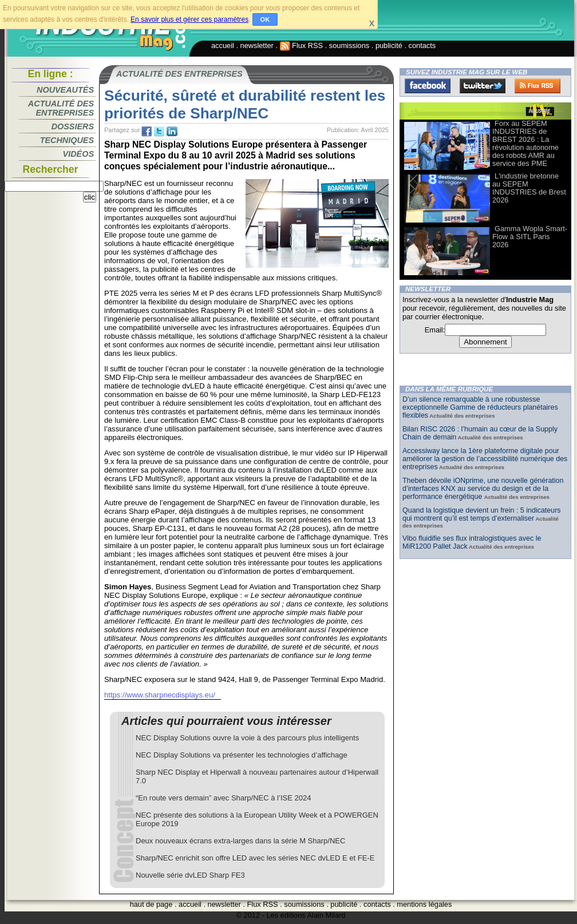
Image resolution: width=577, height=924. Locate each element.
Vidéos (78, 154)
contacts (422, 45)
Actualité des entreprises (61, 108)
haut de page (151, 904)
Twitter (483, 86)
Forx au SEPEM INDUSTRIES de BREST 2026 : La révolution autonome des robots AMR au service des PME (525, 143)
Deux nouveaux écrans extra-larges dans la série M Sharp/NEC (240, 841)
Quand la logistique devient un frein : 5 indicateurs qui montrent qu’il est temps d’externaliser (482, 514)
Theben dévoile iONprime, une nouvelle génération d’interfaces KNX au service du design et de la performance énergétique (483, 489)
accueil (223, 45)
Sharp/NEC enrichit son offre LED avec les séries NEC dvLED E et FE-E (255, 858)
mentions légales (424, 904)
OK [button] (265, 19)
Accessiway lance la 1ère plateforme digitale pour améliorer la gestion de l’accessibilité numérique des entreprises (485, 459)
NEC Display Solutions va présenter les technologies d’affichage (242, 755)
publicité (389, 45)
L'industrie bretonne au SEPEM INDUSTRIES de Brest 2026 (529, 188)
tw (159, 132)
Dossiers (73, 126)
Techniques (67, 140)
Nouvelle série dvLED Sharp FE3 (190, 875)
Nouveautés (65, 90)
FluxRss (538, 86)
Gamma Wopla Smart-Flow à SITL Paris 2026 (530, 237)
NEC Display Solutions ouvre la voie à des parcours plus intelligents (247, 738)
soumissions (349, 45)
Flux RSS (302, 45)
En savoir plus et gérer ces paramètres (189, 19)
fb (147, 132)
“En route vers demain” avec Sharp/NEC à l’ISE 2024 (223, 798)
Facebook (428, 86)
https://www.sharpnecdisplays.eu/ (160, 695)
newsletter (257, 45)
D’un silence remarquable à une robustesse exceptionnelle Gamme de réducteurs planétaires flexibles (480, 407)
